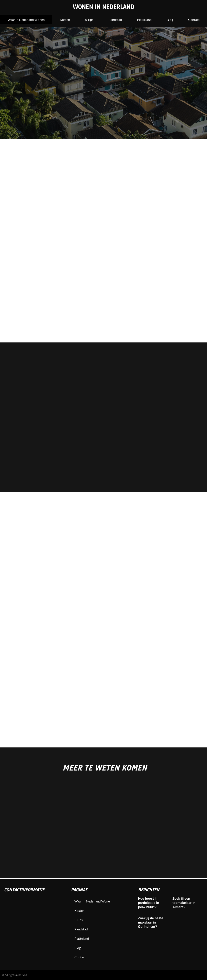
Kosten (65, 20)
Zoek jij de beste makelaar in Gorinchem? (151, 922)
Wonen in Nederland (104, 7)
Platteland (144, 20)
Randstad (115, 20)
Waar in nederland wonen (26, 20)
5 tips (89, 20)
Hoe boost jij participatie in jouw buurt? (149, 903)
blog (170, 20)
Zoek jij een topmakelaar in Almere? (184, 903)
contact (81, 957)
